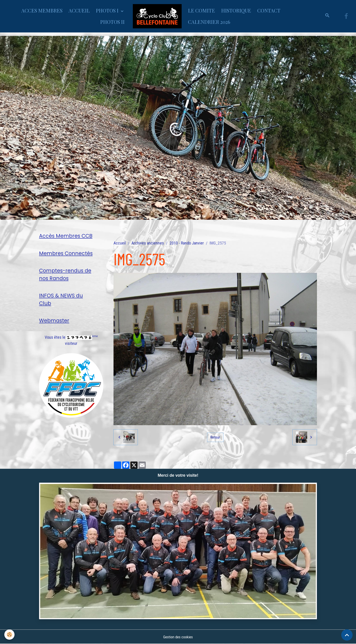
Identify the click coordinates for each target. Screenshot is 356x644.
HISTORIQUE (236, 10)
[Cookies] (10, 635)
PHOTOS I (108, 10)
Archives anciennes (148, 243)
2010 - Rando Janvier (187, 243)
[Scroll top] (347, 635)
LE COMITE (201, 10)
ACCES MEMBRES (42, 10)
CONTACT (269, 10)
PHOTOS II (112, 22)
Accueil (120, 243)
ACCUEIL (79, 10)
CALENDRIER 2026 (209, 22)
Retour (215, 437)
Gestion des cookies (178, 637)
